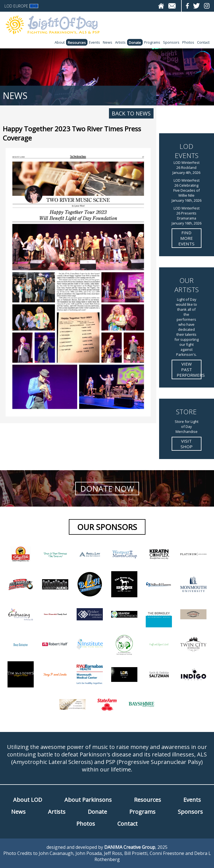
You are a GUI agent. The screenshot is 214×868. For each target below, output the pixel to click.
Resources (77, 43)
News (108, 42)
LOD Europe (21, 6)
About (60, 42)
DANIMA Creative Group (130, 847)
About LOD (28, 800)
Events (94, 42)
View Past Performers (189, 369)
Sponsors (171, 42)
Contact (203, 42)
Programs (152, 42)
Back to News (131, 113)
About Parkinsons (88, 800)
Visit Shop (187, 444)
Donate (135, 43)
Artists (120, 42)
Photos (188, 42)
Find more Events (186, 238)
